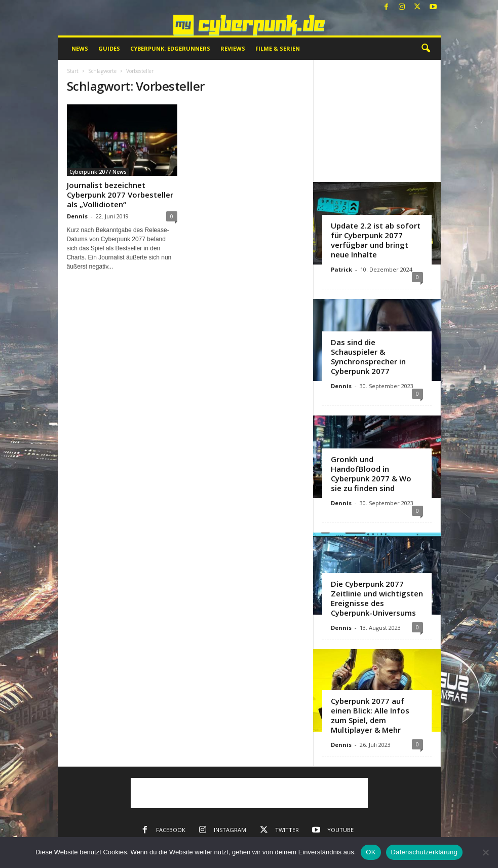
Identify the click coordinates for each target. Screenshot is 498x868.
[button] (426, 49)
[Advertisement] (377, 121)
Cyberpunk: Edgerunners (170, 48)
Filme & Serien (278, 48)
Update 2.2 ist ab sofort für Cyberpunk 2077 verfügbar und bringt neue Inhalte (376, 240)
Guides (109, 48)
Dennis (77, 216)
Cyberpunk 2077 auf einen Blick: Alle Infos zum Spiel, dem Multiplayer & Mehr (370, 715)
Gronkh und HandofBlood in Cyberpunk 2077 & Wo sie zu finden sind (371, 474)
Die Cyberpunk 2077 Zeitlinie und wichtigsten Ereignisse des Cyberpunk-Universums (377, 598)
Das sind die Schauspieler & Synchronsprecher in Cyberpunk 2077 (368, 356)
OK (371, 852)
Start (73, 71)
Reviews (233, 48)
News (80, 48)
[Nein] (485, 852)
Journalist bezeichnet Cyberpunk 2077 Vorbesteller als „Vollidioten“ (120, 195)
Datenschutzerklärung (424, 852)
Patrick (341, 269)
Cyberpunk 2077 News (98, 172)
